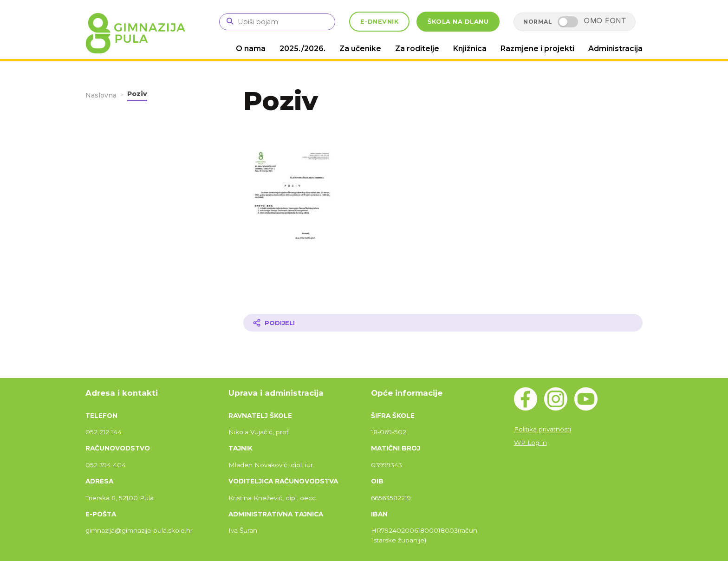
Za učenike (360, 49)
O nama (251, 49)
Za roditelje (417, 49)
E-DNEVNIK (380, 22)
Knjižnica (470, 49)
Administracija (615, 49)
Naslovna (101, 95)
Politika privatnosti (543, 429)
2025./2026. (302, 49)
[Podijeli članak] (443, 323)
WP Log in (530, 443)
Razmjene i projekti (537, 49)
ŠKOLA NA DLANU (458, 22)
